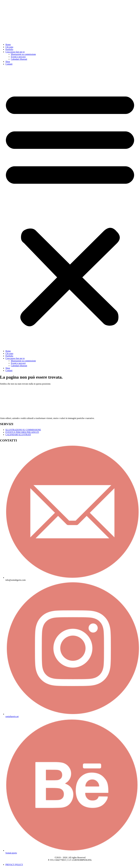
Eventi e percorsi (18, 57)
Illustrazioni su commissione (23, 54)
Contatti (9, 64)
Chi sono (9, 47)
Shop (8, 62)
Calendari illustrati (19, 59)
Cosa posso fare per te (15, 52)
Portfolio (9, 49)
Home (8, 45)
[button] (70, 208)
